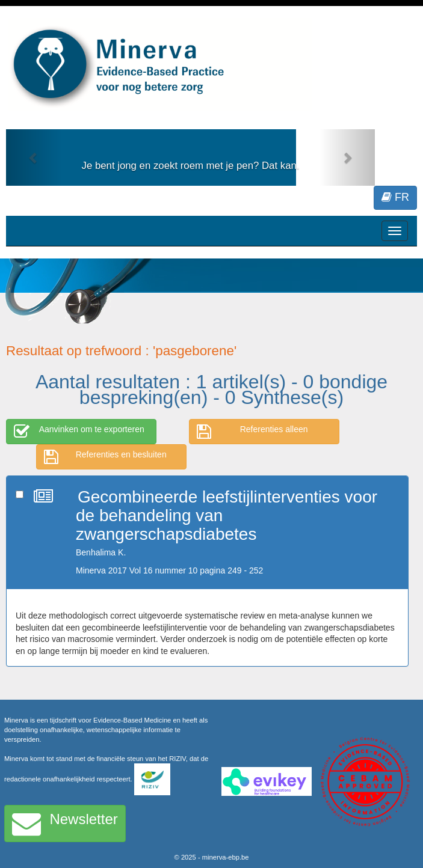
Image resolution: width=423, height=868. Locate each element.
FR (395, 197)
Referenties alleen (252, 432)
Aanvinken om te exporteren (79, 432)
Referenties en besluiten (105, 457)
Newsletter (65, 824)
